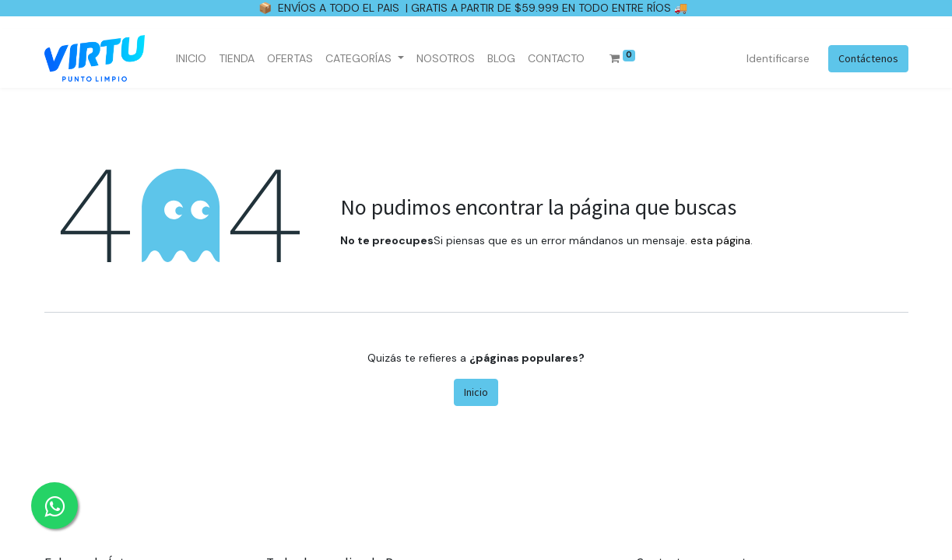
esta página (720, 240)
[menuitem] (191, 59)
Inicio (476, 392)
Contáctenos (868, 58)
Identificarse (778, 58)
